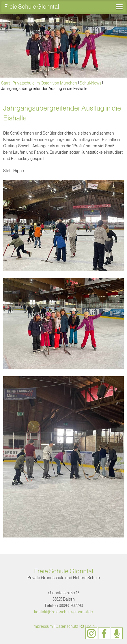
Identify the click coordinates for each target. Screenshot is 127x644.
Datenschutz (67, 626)
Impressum (43, 626)
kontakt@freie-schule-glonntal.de (63, 612)
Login (90, 626)
